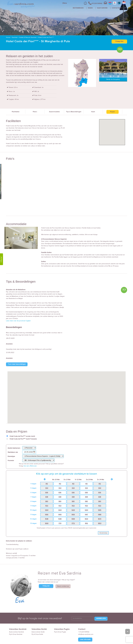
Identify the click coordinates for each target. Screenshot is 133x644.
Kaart (93, 112)
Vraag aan (46, 586)
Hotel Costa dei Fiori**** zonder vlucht (22, 436)
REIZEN (90, 8)
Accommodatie (54, 112)
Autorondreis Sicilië (38, 632)
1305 (100, 510)
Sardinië (15, 37)
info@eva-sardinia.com (86, 634)
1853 (100, 523)
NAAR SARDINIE (102, 8)
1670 (100, 519)
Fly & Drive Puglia (60, 632)
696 (47, 493)
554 (47, 488)
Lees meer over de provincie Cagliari (18, 321)
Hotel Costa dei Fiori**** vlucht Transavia (23, 439)
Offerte (64, 3)
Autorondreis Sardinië (16, 632)
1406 (47, 515)
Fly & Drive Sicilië (37, 634)
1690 (47, 523)
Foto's (35, 112)
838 (47, 497)
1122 (47, 506)
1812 (86, 523)
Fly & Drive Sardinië (16, 634)
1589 (73, 519)
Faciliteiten (16, 112)
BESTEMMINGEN (78, 8)
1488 (100, 515)
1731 (60, 523)
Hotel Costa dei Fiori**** (46, 37)
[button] (67, 395)
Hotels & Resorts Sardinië (28, 37)
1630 (86, 519)
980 (47, 501)
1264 (47, 510)
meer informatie (85, 639)
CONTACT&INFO (117, 8)
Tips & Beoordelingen (74, 112)
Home (8, 37)
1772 (73, 523)
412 (47, 484)
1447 (86, 515)
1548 (47, 519)
